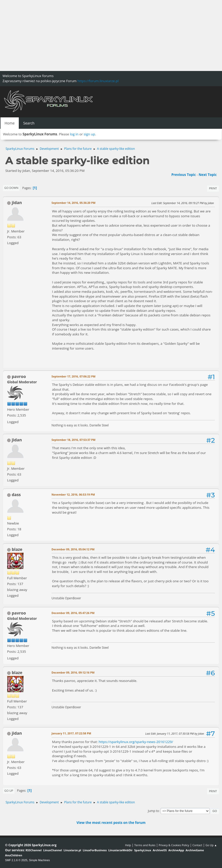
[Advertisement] (111, 35)
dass (16, 495)
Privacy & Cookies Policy (174, 845)
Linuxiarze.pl (72, 850)
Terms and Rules (145, 845)
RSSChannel (34, 850)
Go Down (11, 188)
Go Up (9, 791)
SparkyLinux (143, 850)
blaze (17, 549)
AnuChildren (14, 855)
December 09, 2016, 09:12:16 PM (73, 672)
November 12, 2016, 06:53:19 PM (73, 494)
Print (213, 188)
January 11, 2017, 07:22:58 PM (71, 733)
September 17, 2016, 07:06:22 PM (73, 376)
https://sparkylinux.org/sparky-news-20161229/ (136, 742)
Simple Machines (39, 860)
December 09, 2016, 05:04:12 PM (73, 549)
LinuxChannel (53, 850)
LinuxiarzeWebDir (121, 850)
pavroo (19, 376)
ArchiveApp (176, 850)
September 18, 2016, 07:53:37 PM (73, 440)
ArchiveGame (195, 850)
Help (128, 845)
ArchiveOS (160, 850)
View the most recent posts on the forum (111, 823)
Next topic (208, 175)
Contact (197, 845)
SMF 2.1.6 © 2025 (16, 860)
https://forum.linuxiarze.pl (98, 81)
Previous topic (183, 175)
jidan (17, 203)
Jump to (153, 811)
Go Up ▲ (211, 845)
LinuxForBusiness (95, 850)
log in (74, 134)
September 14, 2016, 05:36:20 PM (73, 203)
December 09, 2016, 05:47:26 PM (73, 613)
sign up (89, 134)
